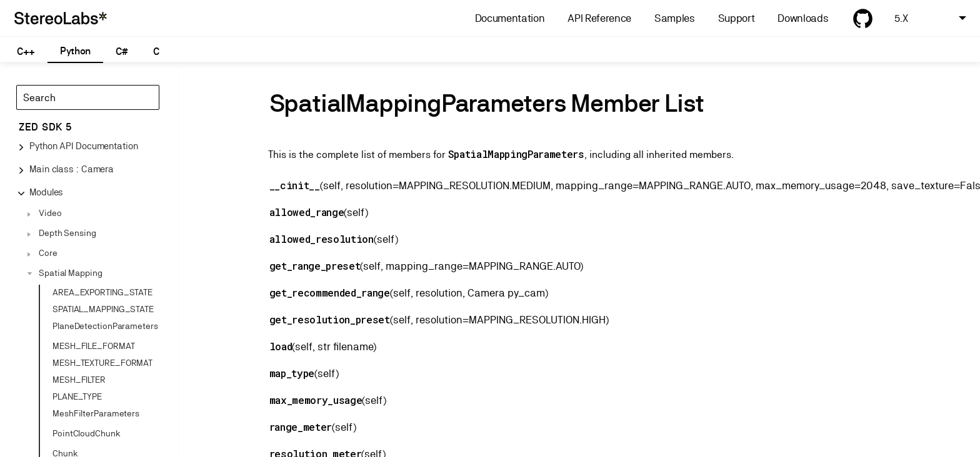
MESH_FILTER (79, 380)
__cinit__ (295, 185)
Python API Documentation (84, 146)
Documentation (510, 18)
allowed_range (307, 212)
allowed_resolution (322, 239)
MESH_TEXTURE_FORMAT (102, 363)
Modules (46, 192)
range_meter (301, 427)
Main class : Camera (72, 169)
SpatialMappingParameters (516, 154)
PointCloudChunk (87, 433)
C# (122, 52)
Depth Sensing (67, 233)
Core (48, 253)
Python (75, 51)
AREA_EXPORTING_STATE (102, 292)
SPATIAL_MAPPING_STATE (103, 309)
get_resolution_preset (330, 319)
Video (50, 213)
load (281, 346)
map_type (292, 373)
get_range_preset (315, 266)
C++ (26, 52)
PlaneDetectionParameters (105, 326)
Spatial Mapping (71, 273)
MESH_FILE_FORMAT (93, 346)
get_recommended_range (330, 292)
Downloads (803, 18)
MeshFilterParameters (96, 413)
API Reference (599, 18)
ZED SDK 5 (45, 127)
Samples (675, 18)
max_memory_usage (316, 400)
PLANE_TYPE (77, 396)
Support (737, 18)
